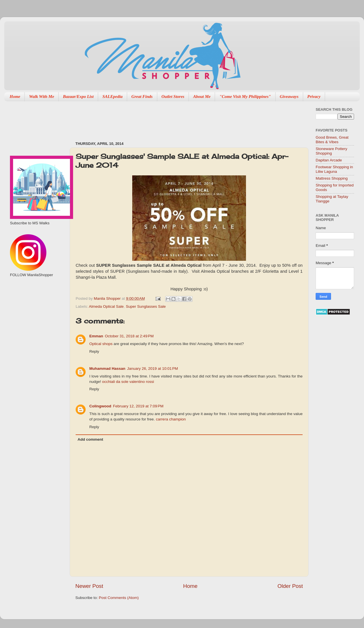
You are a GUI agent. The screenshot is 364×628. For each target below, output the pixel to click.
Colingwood (100, 406)
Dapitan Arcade (329, 160)
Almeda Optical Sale (106, 306)
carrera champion (171, 419)
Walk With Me (42, 97)
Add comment (90, 439)
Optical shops (101, 344)
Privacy (314, 97)
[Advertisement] (179, 118)
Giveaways (289, 97)
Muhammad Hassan (107, 369)
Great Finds (142, 97)
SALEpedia (112, 97)
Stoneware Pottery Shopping (331, 151)
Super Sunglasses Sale (146, 306)
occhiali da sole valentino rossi (128, 382)
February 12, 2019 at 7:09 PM (138, 406)
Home (15, 97)
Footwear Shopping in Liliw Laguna (334, 169)
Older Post (290, 586)
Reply (94, 351)
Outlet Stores (173, 97)
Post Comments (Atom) (119, 598)
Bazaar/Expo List (78, 97)
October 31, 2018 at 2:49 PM (129, 336)
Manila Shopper (108, 298)
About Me (202, 97)
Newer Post (89, 586)
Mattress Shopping (332, 178)
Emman (96, 336)
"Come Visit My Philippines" (245, 97)
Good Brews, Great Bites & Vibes (332, 140)
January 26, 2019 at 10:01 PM (153, 369)
